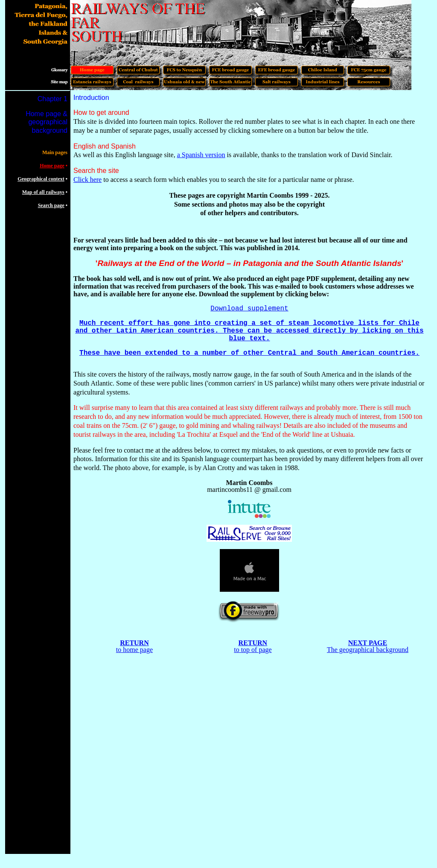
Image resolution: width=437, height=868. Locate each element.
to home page (134, 650)
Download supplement (249, 309)
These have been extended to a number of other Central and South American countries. (249, 353)
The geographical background (368, 650)
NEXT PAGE (368, 643)
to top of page (253, 650)
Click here (87, 180)
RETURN (134, 643)
